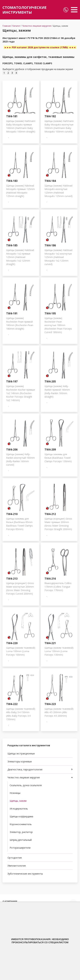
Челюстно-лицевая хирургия (37, 26)
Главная (7, 26)
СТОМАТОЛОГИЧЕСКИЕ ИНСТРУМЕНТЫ (24, 10)
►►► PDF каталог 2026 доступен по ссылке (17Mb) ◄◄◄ (40, 47)
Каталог (16, 26)
